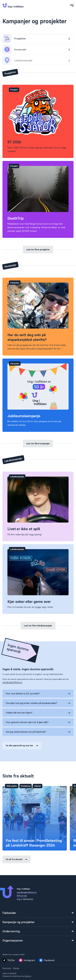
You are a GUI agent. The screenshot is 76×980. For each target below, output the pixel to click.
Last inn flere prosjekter (38, 249)
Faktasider (38, 913)
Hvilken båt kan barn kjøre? (38, 713)
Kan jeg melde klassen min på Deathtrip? (38, 732)
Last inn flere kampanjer (38, 443)
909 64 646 (22, 896)
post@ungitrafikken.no (12, 682)
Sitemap (16, 968)
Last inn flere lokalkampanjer (38, 626)
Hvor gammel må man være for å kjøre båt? (38, 722)
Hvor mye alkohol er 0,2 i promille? (38, 693)
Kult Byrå (13, 973)
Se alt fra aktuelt (17, 859)
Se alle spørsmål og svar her (22, 745)
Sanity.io (28, 976)
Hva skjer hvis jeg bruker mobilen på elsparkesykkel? (38, 703)
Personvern (7, 968)
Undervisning (38, 931)
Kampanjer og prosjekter (38, 922)
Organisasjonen (38, 940)
